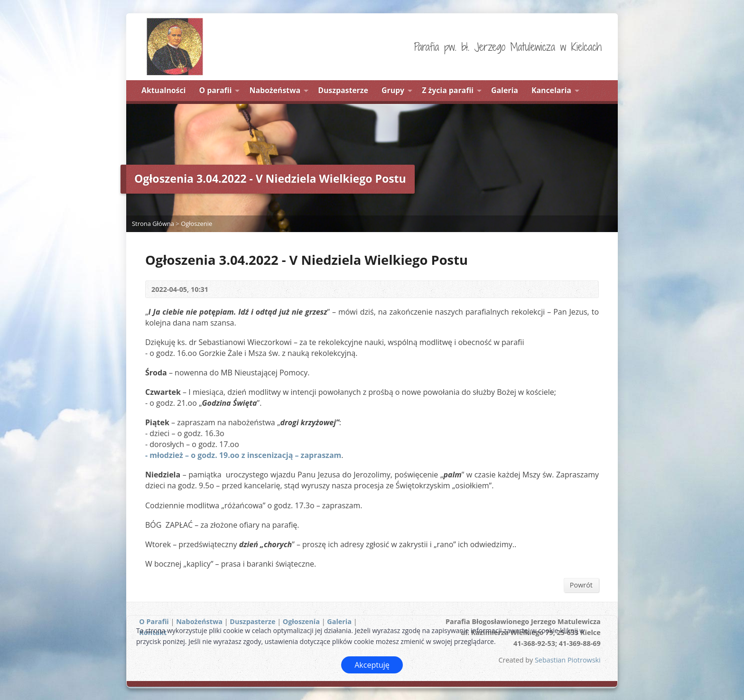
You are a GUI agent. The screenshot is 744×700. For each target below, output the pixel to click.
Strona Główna (153, 224)
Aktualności (163, 90)
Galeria (505, 90)
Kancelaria (551, 90)
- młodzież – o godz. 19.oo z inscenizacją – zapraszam (243, 455)
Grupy (393, 90)
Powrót (581, 585)
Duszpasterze (343, 90)
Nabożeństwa (275, 90)
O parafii (216, 90)
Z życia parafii (448, 90)
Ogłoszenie (196, 224)
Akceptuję (372, 665)
